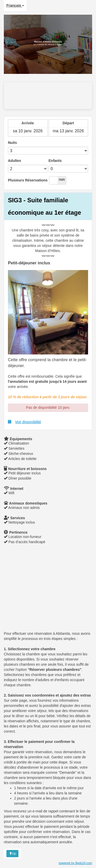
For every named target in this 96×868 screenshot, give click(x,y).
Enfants (55, 161)
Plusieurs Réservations (28, 180)
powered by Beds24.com (75, 863)
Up (12, 854)
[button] (14, 312)
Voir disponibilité (24, 422)
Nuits (12, 143)
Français (15, 5)
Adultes (14, 161)
